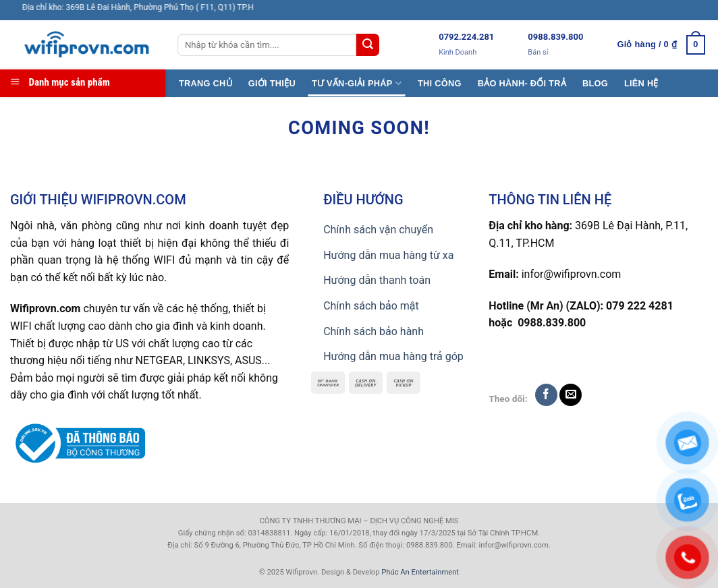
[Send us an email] (571, 395)
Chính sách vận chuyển (378, 230)
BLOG (595, 83)
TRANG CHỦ (205, 83)
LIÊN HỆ (641, 83)
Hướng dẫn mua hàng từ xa (388, 255)
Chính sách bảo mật (371, 306)
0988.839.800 (555, 37)
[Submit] (368, 45)
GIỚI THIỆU (272, 83)
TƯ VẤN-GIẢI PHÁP (357, 83)
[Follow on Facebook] (546, 395)
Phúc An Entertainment (420, 572)
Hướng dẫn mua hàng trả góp (393, 356)
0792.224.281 (466, 37)
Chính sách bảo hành (374, 331)
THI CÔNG (440, 83)
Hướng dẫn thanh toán (377, 280)
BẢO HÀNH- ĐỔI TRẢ (522, 83)
